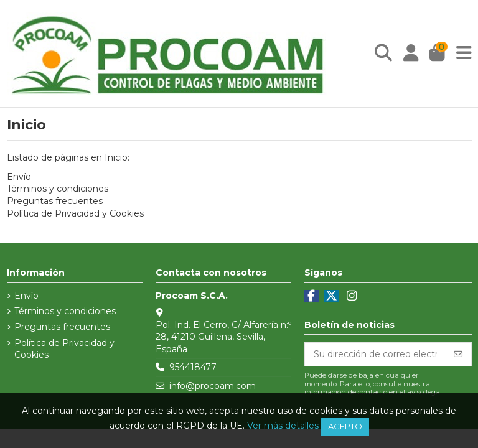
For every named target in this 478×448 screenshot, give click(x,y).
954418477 (193, 367)
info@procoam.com (213, 386)
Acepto (345, 426)
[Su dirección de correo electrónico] (375, 355)
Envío (19, 177)
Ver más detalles (283, 426)
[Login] (411, 54)
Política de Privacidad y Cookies (75, 213)
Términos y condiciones (58, 189)
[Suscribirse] (458, 355)
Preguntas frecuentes (55, 201)
